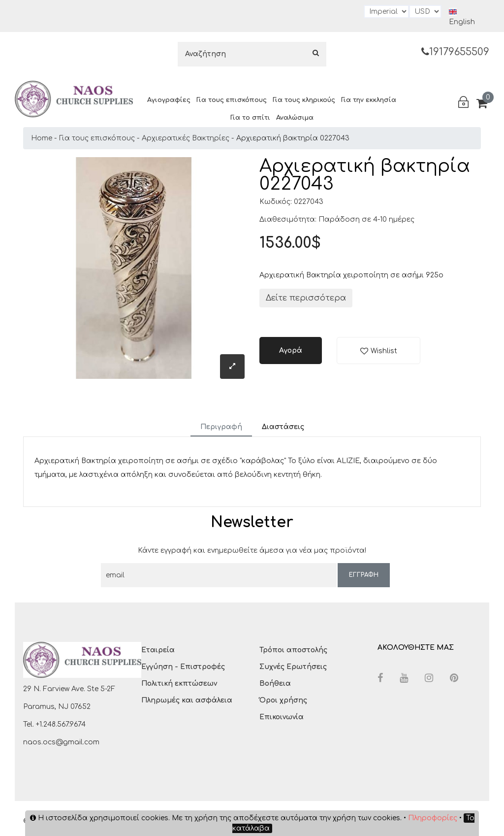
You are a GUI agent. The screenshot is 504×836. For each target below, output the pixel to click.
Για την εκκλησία (369, 100)
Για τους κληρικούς (304, 100)
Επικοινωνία (282, 717)
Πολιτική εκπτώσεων (179, 684)
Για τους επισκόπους (232, 100)
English (462, 17)
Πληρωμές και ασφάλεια (187, 700)
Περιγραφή (221, 427)
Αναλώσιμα (295, 118)
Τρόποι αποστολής (293, 650)
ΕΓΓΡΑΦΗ (364, 575)
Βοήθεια (275, 684)
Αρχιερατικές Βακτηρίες (186, 138)
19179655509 (455, 52)
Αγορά (291, 351)
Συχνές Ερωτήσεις (293, 667)
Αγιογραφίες (169, 100)
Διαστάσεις (283, 427)
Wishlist (384, 351)
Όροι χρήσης (283, 700)
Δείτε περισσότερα (306, 298)
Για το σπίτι (250, 118)
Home (42, 138)
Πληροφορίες (433, 818)
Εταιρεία (158, 650)
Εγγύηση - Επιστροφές (183, 667)
